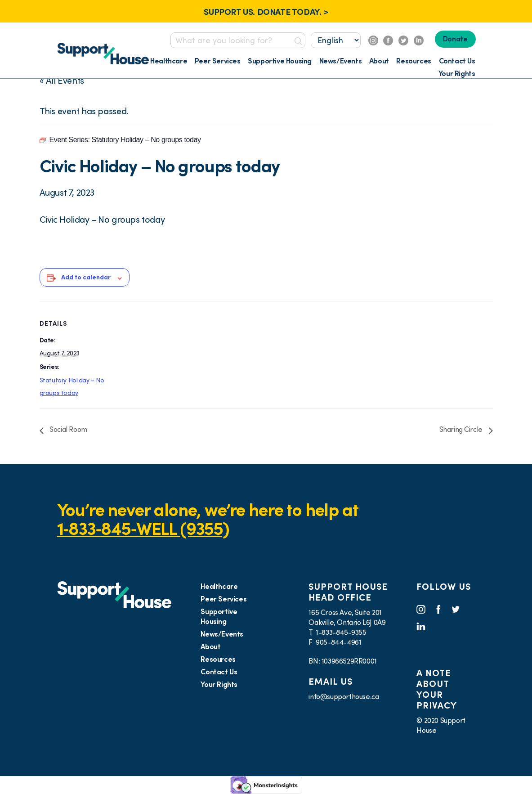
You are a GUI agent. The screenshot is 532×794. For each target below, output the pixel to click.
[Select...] (336, 40)
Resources (414, 61)
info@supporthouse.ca (344, 696)
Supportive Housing (280, 61)
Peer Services (218, 61)
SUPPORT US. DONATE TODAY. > (266, 12)
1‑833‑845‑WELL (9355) (143, 528)
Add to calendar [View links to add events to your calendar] (86, 277)
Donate (455, 39)
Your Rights (457, 73)
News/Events (341, 61)
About (379, 61)
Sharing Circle (462, 429)
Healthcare (169, 61)
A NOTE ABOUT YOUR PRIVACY (437, 689)
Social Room (68, 429)
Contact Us (457, 61)
